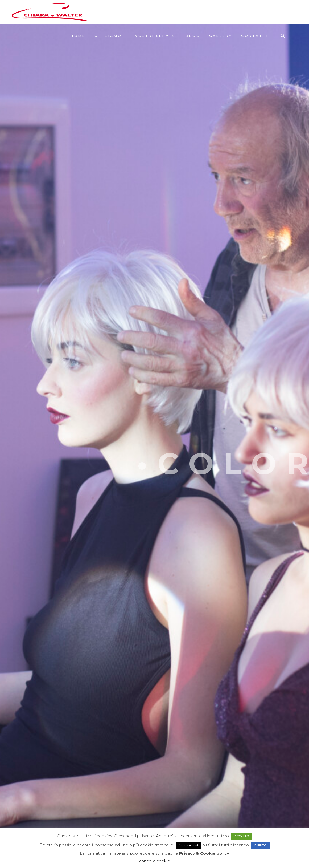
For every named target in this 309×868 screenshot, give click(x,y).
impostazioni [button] (188, 845)
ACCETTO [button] (242, 836)
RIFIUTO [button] (260, 845)
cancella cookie (155, 861)
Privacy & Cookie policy (204, 853)
